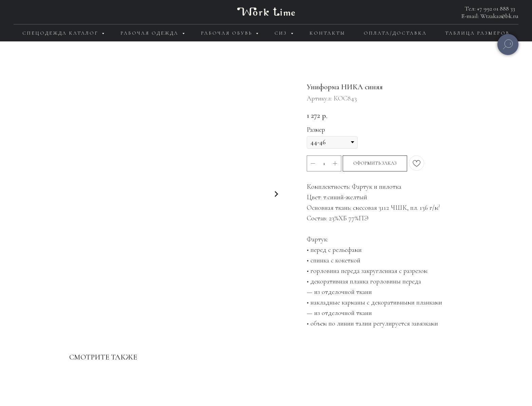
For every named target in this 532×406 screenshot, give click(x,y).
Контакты (327, 33)
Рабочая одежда (150, 33)
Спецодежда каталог (61, 33)
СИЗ (282, 33)
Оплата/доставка (395, 33)
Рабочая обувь (227, 33)
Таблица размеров (477, 33)
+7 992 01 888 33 (496, 8)
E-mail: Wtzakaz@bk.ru (490, 16)
